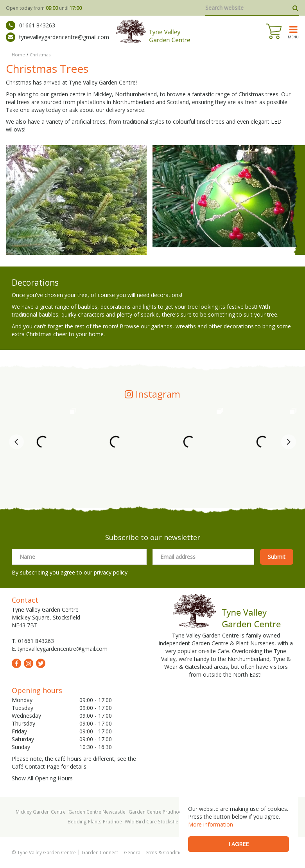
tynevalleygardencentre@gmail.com (57, 37)
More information (211, 824)
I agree (239, 844)
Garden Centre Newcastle (97, 812)
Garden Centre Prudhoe (155, 812)
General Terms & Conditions (156, 852)
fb (16, 663)
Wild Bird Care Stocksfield (154, 821)
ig (29, 663)
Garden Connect (100, 852)
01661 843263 (30, 25)
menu (293, 37)
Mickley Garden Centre (41, 812)
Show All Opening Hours (42, 778)
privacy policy (111, 572)
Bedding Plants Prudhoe (95, 821)
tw (41, 663)
